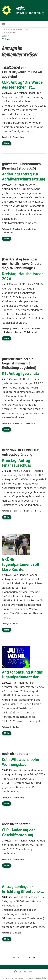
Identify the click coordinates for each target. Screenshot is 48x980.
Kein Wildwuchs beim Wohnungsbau (21, 762)
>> (34, 957)
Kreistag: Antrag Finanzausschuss (16, 463)
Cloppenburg (18, 137)
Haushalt (36, 329)
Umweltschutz (30, 229)
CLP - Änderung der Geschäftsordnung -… (20, 832)
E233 (15, 329)
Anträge (6, 39)
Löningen (17, 933)
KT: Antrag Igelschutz (20, 373)
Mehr (7, 143)
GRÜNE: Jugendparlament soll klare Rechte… (21, 564)
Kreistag (16, 229)
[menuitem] (6, 977)
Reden (18, 332)
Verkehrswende (31, 332)
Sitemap (14, 978)
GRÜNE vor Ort (9, 33)
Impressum (30, 978)
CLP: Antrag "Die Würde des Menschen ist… (22, 85)
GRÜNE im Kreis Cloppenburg (15, 30)
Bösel (5, 36)
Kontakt (6, 978)
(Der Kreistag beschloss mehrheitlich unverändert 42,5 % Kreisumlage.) (21, 264)
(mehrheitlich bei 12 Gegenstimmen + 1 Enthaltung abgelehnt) (19, 363)
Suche (21, 978)
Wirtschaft (9, 232)
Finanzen (25, 329)
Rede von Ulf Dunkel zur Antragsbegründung (20, 452)
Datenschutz (41, 978)
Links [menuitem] (30, 972)
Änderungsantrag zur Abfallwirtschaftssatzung (24, 176)
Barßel (16, 623)
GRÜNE (21, 8)
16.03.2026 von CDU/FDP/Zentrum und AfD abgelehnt (23, 72)
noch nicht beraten (16, 754)
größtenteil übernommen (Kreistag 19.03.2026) (21, 166)
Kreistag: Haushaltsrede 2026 (23, 276)
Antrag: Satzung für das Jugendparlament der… (22, 674)
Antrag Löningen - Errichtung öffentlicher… (23, 889)
